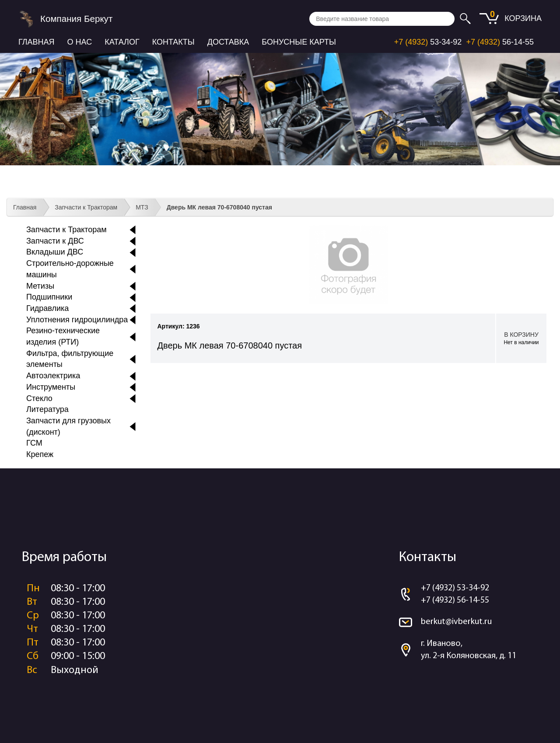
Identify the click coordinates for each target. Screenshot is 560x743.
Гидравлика (47, 308)
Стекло (39, 398)
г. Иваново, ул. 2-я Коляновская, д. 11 (469, 650)
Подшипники (49, 297)
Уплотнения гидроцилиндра (77, 320)
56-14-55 (500, 42)
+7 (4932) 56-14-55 (455, 600)
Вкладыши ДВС (55, 252)
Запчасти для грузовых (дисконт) (68, 426)
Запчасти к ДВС (55, 241)
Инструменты (51, 387)
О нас (80, 42)
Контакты (173, 42)
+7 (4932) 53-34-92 (455, 588)
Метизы (40, 286)
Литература (47, 409)
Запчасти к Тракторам (86, 207)
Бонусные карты (299, 42)
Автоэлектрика (53, 376)
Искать (467, 19)
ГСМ (34, 443)
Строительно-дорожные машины (70, 269)
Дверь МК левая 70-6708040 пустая (219, 207)
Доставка (228, 42)
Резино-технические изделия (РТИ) (63, 336)
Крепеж (40, 454)
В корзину (521, 339)
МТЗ (142, 207)
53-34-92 (428, 42)
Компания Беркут (76, 19)
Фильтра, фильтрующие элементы (70, 359)
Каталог (122, 42)
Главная (37, 42)
